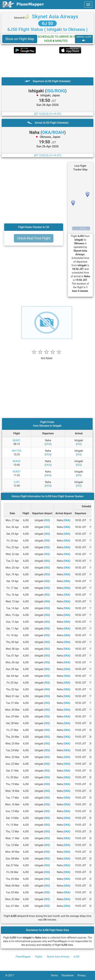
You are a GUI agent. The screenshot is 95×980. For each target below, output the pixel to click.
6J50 (76, 957)
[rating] (47, 356)
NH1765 (17, 451)
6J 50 (47, 23)
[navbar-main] (88, 5)
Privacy (84, 975)
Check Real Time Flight (34, 238)
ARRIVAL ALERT (84, 39)
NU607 (17, 472)
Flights (39, 957)
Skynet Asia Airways (55, 17)
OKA (48, 444)
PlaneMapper (23, 957)
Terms (56, 975)
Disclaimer (70, 975)
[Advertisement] (47, 65)
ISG (79, 444)
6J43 (17, 482)
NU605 (17, 461)
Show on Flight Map (20, 39)
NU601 (17, 440)
